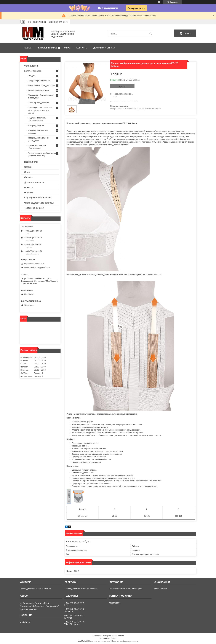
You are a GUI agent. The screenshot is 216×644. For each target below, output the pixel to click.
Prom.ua (121, 636)
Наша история (161, 589)
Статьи (28, 167)
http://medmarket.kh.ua (34, 264)
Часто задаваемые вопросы (39, 203)
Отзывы (28, 177)
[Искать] (151, 34)
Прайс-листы (31, 162)
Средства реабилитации (39, 80)
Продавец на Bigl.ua (108, 638)
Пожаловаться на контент (99, 641)
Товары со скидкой (34, 208)
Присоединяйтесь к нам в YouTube (36, 589)
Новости (29, 187)
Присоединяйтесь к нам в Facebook (81, 589)
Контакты (82, 48)
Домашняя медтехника (38, 90)
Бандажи (32, 76)
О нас (67, 48)
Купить (122, 86)
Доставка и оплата (104, 48)
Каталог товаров (48, 48)
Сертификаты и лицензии (38, 198)
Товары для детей (36, 125)
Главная (28, 48)
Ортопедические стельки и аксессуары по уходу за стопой (40, 110)
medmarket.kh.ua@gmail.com (37, 268)
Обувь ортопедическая (38, 103)
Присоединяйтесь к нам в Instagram (126, 589)
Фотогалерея (31, 66)
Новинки (29, 192)
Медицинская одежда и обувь (42, 85)
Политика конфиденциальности (125, 641)
